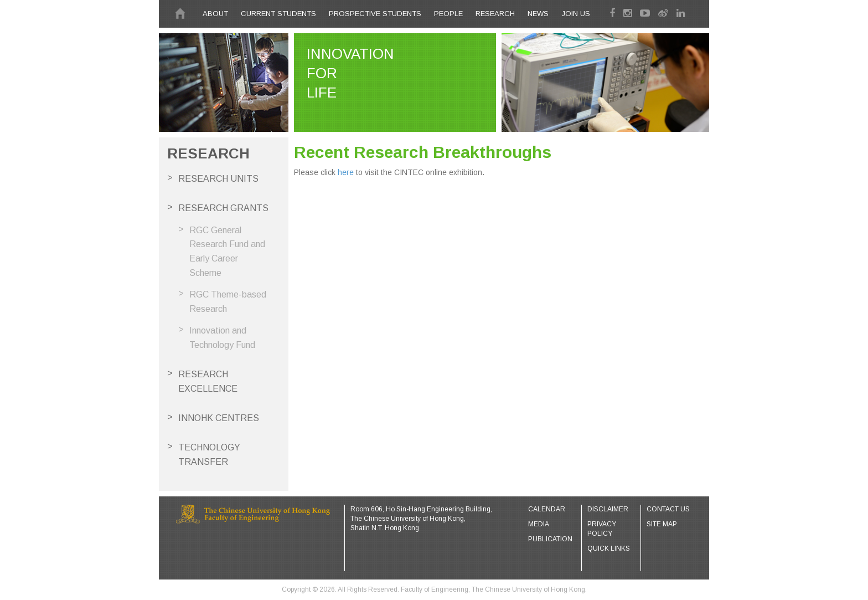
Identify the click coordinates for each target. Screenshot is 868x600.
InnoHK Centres (219, 418)
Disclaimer (608, 509)
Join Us (576, 14)
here (346, 172)
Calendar (547, 509)
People (448, 14)
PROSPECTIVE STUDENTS (375, 14)
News (538, 14)
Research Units (218, 179)
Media (539, 524)
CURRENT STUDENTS (278, 14)
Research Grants (223, 208)
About (215, 14)
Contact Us (668, 509)
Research (495, 14)
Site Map (662, 524)
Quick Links (609, 548)
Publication (550, 539)
